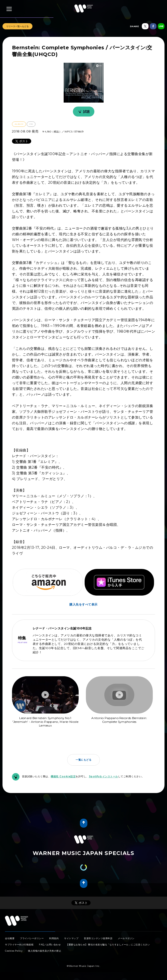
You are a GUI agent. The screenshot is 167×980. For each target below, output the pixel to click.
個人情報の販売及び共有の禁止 (45, 951)
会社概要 (10, 938)
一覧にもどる (83, 760)
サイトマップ (71, 938)
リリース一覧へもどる (17, 26)
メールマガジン (126, 938)
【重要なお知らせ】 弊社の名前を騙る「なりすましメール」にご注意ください (108, 945)
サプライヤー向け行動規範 (19, 945)
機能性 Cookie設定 (63, 776)
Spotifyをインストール (103, 776)
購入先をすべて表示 (83, 604)
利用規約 (54, 938)
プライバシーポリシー (32, 938)
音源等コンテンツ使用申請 (98, 938)
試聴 (83, 112)
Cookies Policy (14, 951)
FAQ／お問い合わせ (50, 945)
